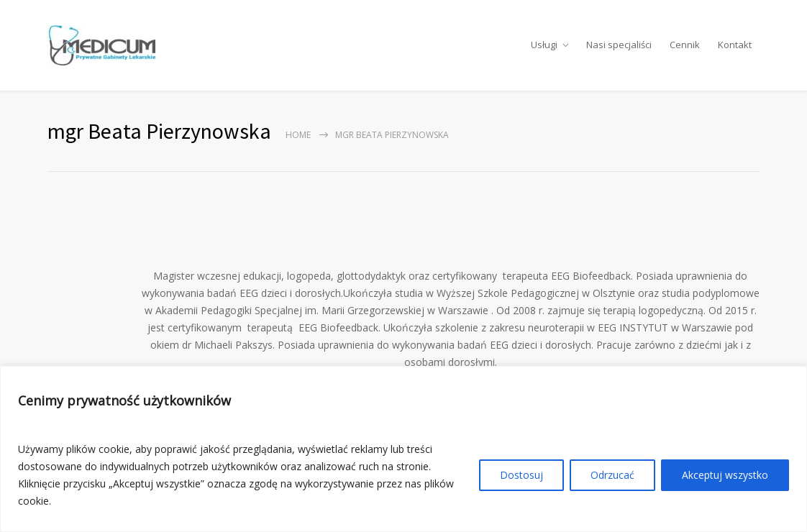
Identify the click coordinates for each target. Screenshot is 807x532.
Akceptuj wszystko (725, 475)
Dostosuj (521, 475)
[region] (403, 449)
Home (298, 137)
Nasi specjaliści (619, 46)
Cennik (685, 46)
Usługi (544, 46)
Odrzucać (612, 475)
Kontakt (735, 46)
